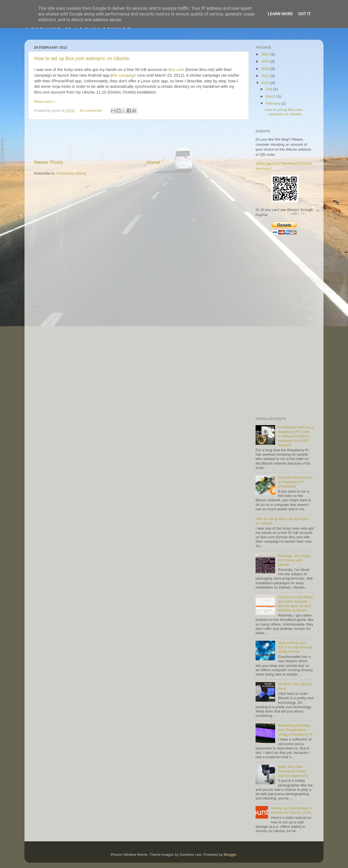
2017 (266, 54)
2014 (266, 69)
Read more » (45, 102)
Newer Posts (49, 162)
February (274, 103)
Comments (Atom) (72, 173)
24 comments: (92, 111)
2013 (266, 76)
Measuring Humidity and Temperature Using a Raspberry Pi (295, 730)
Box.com (176, 70)
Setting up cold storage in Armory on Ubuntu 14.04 (291, 810)
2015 (266, 61)
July (269, 89)
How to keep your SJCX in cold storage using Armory (295, 647)
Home (153, 162)
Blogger (230, 855)
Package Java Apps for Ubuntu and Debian (294, 560)
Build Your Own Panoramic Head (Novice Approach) (293, 771)
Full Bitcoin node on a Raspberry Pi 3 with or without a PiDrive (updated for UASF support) (296, 436)
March (271, 96)
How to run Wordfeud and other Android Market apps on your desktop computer (295, 604)
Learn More (280, 14)
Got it (304, 14)
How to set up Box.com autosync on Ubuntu (82, 58)
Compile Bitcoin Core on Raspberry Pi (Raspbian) (295, 482)
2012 (266, 83)
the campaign (124, 75)
